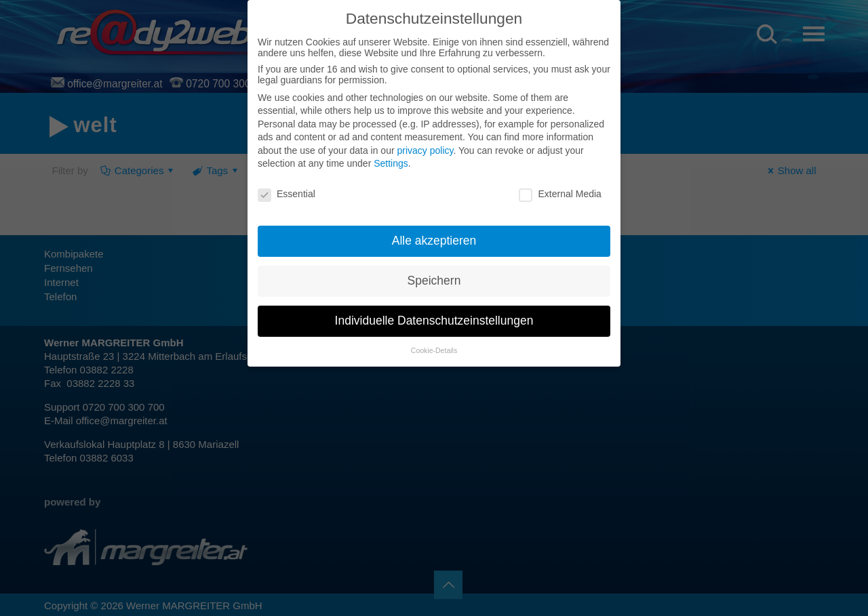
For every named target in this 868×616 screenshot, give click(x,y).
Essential (287, 194)
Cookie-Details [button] (434, 350)
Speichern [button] (434, 281)
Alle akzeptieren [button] (434, 241)
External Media (560, 194)
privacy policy (425, 150)
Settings (391, 163)
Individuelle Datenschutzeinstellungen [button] (434, 321)
